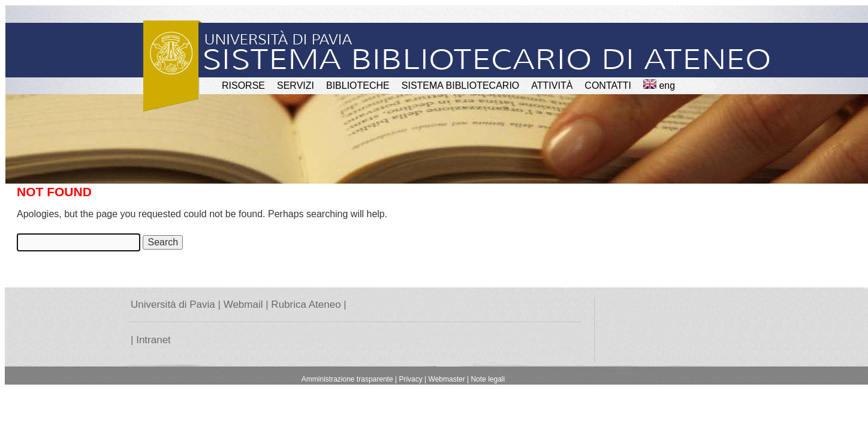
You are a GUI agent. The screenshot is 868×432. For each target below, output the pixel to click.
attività (552, 85)
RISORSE (243, 85)
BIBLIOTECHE (358, 85)
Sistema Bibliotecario (461, 85)
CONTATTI (608, 85)
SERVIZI (296, 85)
